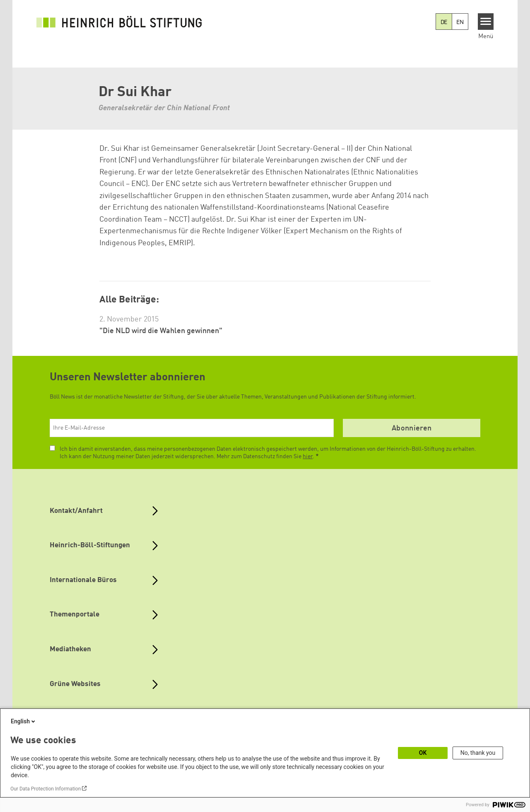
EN (460, 22)
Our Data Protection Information (46, 789)
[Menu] (486, 22)
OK (423, 753)
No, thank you (478, 753)
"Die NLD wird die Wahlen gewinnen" (161, 331)
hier (308, 457)
